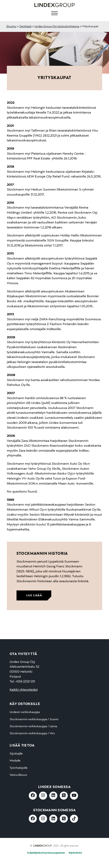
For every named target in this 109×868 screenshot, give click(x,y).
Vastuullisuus (18, 775)
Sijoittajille (16, 754)
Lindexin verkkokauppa (25, 712)
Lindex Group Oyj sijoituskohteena (57, 26)
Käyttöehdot (75, 853)
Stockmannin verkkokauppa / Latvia (33, 726)
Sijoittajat (25, 26)
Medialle (15, 761)
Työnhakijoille (19, 768)
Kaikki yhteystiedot (24, 690)
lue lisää (34, 595)
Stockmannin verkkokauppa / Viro (32, 733)
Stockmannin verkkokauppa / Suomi (34, 719)
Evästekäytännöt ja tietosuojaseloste (46, 853)
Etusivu (11, 26)
